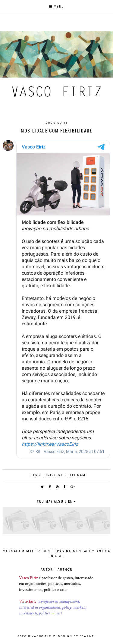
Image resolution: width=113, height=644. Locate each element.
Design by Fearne (76, 636)
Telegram (75, 475)
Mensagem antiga (92, 551)
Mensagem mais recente (29, 551)
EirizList (53, 475)
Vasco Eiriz (28, 578)
